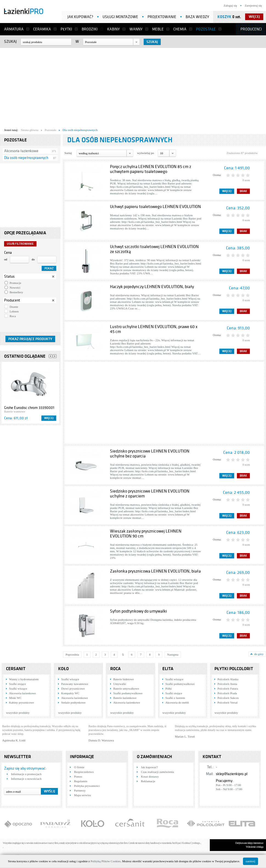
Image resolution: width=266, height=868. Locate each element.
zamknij (251, 861)
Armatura (14, 29)
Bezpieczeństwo (84, 772)
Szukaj (10, 42)
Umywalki (120, 684)
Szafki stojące (17, 684)
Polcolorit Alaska (228, 679)
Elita (168, 669)
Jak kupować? (80, 17)
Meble (158, 29)
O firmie (79, 767)
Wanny (136, 29)
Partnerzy (80, 790)
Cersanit (16, 669)
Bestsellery (16, 292)
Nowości (15, 288)
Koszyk (224, 17)
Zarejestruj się (253, 5)
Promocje (15, 283)
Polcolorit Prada (227, 693)
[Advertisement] (128, 87)
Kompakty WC (70, 693)
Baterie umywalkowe (126, 688)
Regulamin (81, 781)
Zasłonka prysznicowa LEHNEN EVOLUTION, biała (155, 571)
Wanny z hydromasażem (24, 679)
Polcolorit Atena (227, 684)
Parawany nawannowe (75, 684)
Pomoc (78, 776)
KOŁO (63, 669)
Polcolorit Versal (227, 702)
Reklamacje (148, 781)
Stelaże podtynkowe (73, 702)
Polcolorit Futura (228, 688)
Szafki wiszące (18, 688)
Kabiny (114, 29)
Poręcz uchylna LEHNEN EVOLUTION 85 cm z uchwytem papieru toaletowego (151, 169)
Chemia (180, 29)
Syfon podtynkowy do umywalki (138, 611)
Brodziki (90, 29)
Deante (14, 307)
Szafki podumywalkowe (128, 693)
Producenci (251, 29)
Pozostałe (206, 29)
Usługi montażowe (120, 17)
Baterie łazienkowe (125, 698)
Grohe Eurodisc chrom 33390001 (29, 408)
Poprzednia (72, 654)
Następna (173, 654)
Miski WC (15, 698)
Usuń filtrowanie (20, 244)
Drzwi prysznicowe (73, 688)
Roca (13, 316)
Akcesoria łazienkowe (21, 151)
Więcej (49, 418)
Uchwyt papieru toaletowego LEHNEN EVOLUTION (155, 207)
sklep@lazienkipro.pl (232, 774)
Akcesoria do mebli (177, 702)
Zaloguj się (230, 5)
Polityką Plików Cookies (105, 861)
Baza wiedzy (197, 17)
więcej (254, 17)
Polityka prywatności (87, 786)
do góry (259, 654)
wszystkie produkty (18, 713)
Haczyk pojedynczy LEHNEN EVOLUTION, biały (152, 287)
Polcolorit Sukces (228, 698)
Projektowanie (162, 17)
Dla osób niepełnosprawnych (26, 158)
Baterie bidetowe (124, 679)
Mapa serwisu (82, 795)
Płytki (66, 29)
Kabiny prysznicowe (22, 702)
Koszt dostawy (150, 776)
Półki (169, 688)
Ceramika (42, 29)
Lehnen (14, 311)
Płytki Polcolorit (234, 669)
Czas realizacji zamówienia (157, 772)
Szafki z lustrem (175, 698)
